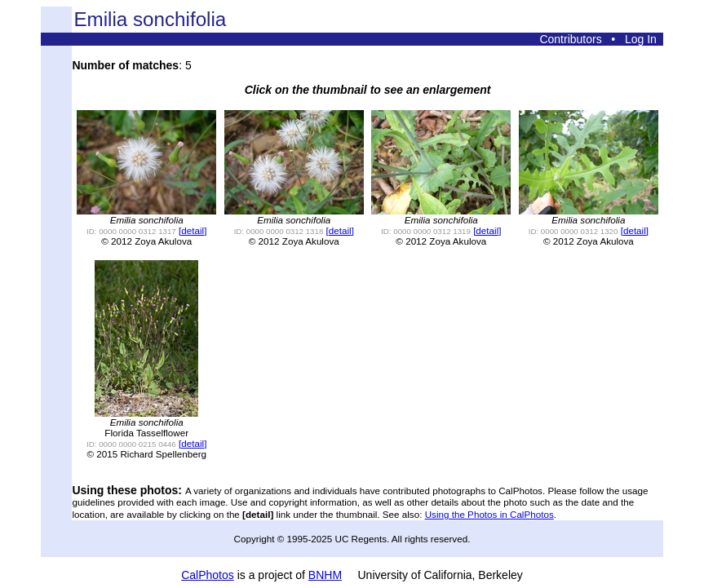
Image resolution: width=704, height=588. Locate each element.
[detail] (193, 230)
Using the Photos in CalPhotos (489, 514)
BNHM (325, 575)
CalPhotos (208, 575)
